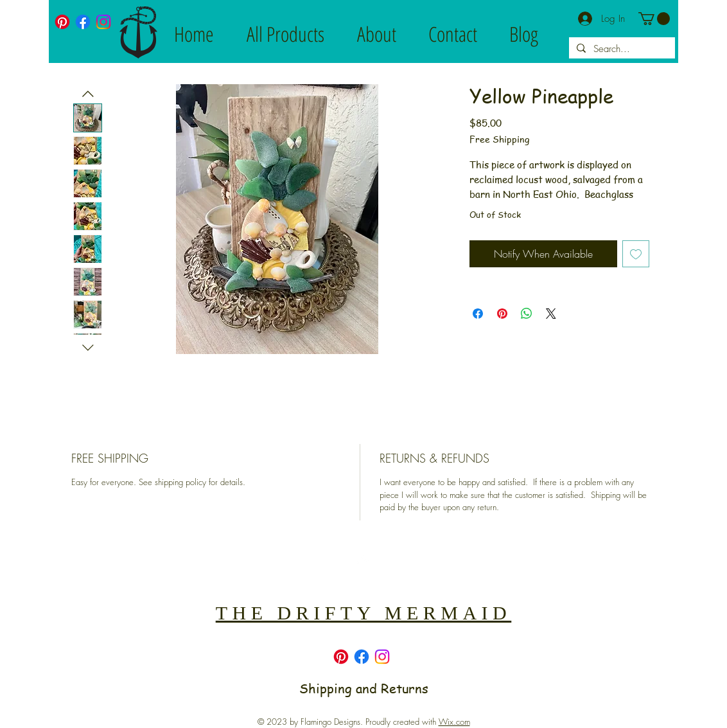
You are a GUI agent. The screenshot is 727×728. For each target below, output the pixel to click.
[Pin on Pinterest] (502, 314)
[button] (654, 19)
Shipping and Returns (364, 688)
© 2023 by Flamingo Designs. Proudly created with (364, 722)
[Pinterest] (62, 22)
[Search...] (621, 49)
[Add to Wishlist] (636, 254)
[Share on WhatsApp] (527, 314)
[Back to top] (363, 560)
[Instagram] (103, 22)
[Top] (363, 575)
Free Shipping (499, 139)
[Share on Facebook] (478, 314)
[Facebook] (83, 22)
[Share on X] (551, 314)
